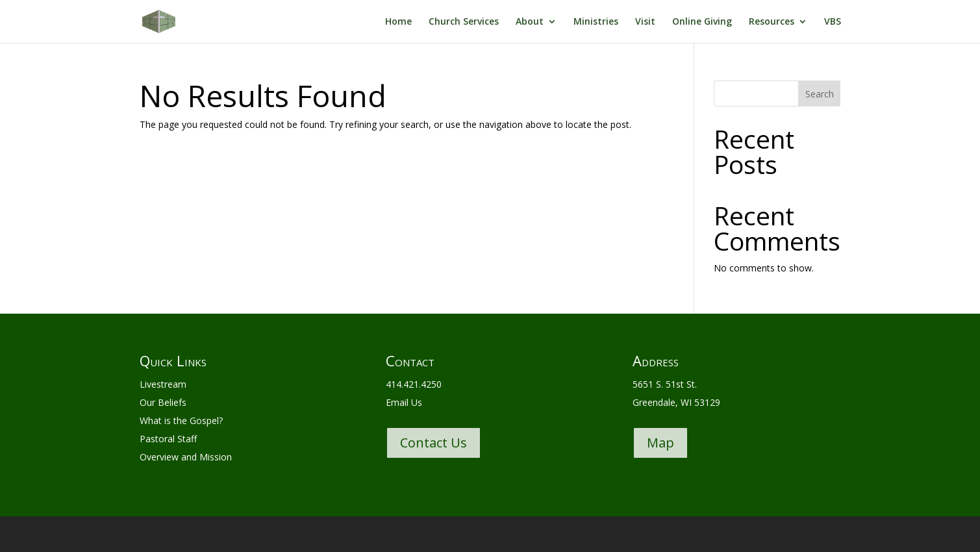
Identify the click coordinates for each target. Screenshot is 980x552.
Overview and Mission (186, 457)
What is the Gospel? (181, 420)
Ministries (596, 22)
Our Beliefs (163, 402)
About (530, 22)
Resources (772, 22)
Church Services (464, 22)
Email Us (404, 402)
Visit (645, 22)
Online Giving (702, 22)
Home (398, 22)
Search (820, 94)
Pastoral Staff (168, 439)
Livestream (163, 384)
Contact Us (433, 443)
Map (660, 443)
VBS (833, 22)
